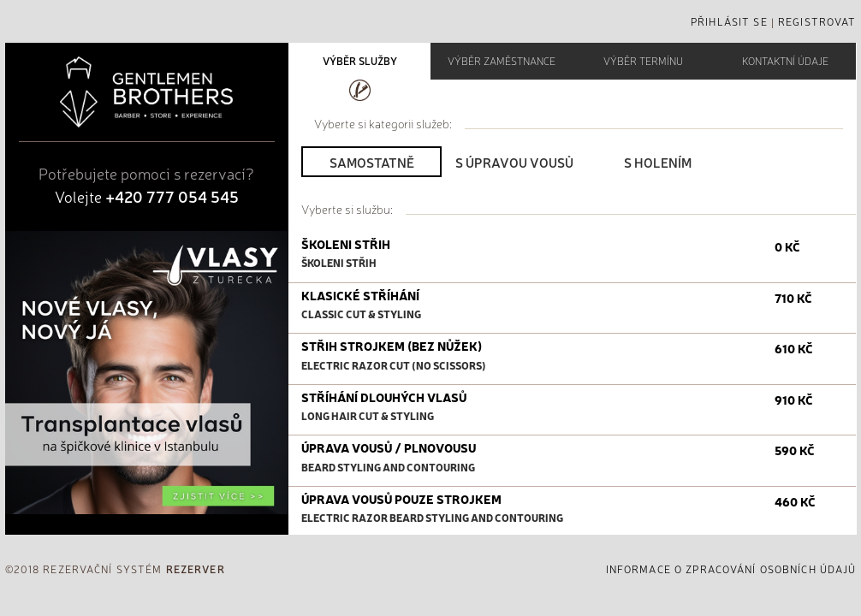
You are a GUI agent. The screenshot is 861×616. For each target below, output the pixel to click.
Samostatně (372, 162)
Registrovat (817, 21)
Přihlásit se (729, 21)
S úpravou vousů (514, 162)
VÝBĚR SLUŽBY (360, 61)
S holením (658, 162)
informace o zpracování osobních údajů (731, 569)
